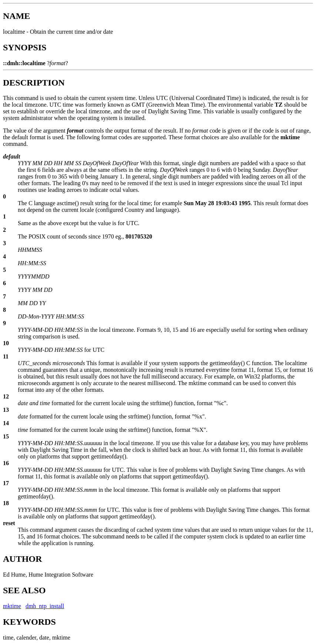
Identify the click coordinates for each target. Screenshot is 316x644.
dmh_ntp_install (45, 606)
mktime (12, 606)
